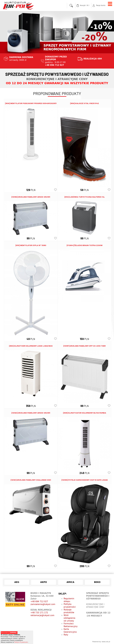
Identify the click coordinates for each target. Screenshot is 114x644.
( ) (85, 5)
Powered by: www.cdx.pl (101, 642)
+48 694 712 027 (39, 602)
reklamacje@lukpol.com (42, 615)
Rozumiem (9, 633)
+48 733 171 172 (39, 613)
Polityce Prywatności (21, 642)
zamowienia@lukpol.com (43, 604)
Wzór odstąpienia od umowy (69, 618)
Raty (66, 635)
